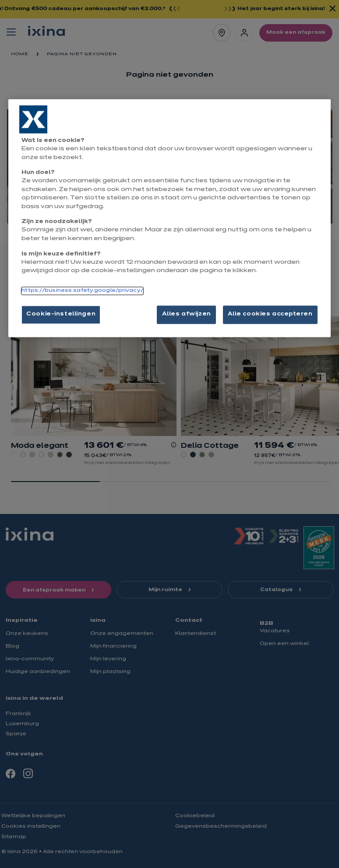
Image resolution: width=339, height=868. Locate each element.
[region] (169, 218)
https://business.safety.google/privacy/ (82, 291)
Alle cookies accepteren (270, 314)
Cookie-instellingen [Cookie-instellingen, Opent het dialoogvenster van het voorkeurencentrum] (61, 314)
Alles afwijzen (187, 314)
